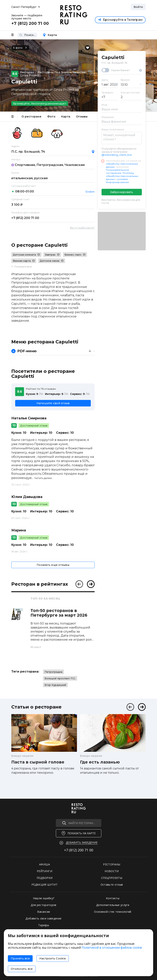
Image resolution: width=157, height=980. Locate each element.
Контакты (113, 898)
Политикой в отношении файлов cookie (112, 948)
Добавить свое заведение (43, 918)
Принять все (20, 958)
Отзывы (82, 117)
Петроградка (53, 672)
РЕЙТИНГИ (45, 871)
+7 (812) (25, 218)
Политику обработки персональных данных (122, 176)
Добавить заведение (82, 842)
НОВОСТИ (112, 871)
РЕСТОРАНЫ (112, 864)
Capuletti (113, 57)
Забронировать (122, 192)
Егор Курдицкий (55, 685)
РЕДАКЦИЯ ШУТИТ (45, 885)
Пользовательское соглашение (117, 171)
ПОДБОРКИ (45, 878)
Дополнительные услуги (113, 905)
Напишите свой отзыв (53, 403)
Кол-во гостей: (130, 92)
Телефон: (108, 92)
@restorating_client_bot (117, 155)
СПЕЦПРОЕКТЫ (112, 878)
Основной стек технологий (113, 912)
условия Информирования (117, 181)
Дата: (105, 80)
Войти (138, 7)
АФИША (45, 864)
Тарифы (44, 925)
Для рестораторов (44, 905)
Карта (50, 35)
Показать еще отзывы (53, 565)
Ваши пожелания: (113, 129)
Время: (125, 80)
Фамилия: (108, 117)
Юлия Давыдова (27, 497)
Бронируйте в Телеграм (120, 20)
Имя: (105, 105)
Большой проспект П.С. (60, 678)
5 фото (20, 48)
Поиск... (27, 35)
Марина (19, 530)
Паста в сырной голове (38, 762)
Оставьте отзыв (112, 885)
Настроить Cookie (53, 958)
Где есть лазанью (100, 762)
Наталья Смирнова (29, 418)
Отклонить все (22, 969)
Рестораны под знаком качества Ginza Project (53, 74)
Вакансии (44, 912)
